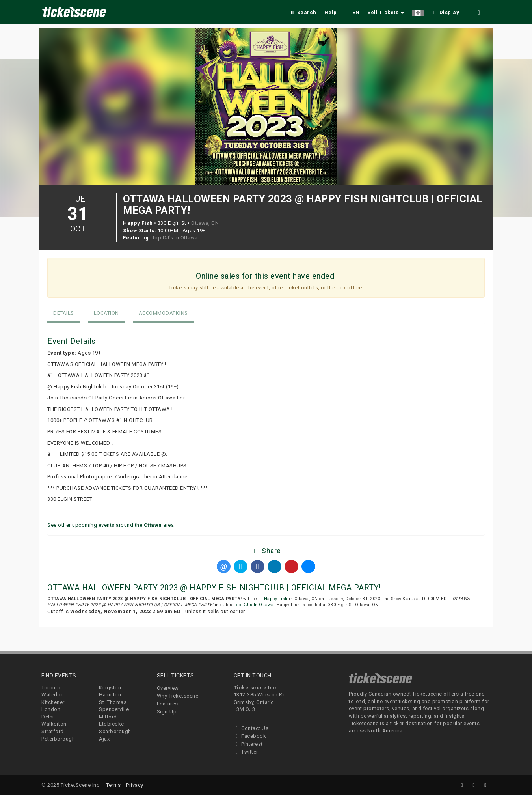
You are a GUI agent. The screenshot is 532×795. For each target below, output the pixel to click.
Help (331, 12)
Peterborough (58, 739)
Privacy (135, 785)
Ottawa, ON (205, 223)
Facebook (250, 736)
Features (167, 704)
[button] (418, 11)
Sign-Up (167, 712)
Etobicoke (112, 724)
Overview (168, 688)
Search (303, 12)
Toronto (51, 688)
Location (106, 313)
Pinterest (248, 744)
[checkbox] (445, 11)
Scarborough (115, 731)
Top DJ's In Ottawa (175, 238)
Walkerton (54, 724)
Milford (108, 717)
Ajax (104, 739)
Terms (113, 785)
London (51, 709)
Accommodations (163, 313)
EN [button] (352, 12)
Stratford (53, 731)
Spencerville (114, 709)
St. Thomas (113, 702)
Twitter (246, 752)
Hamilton (110, 695)
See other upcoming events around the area (111, 525)
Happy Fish (276, 599)
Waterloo (53, 695)
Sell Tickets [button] (386, 12)
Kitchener (53, 702)
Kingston (110, 688)
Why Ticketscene (178, 696)
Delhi (48, 717)
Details (64, 313)
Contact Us (251, 728)
